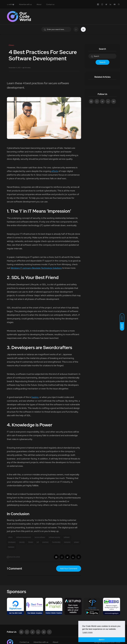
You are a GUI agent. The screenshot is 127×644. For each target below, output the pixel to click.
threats (31, 542)
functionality (56, 542)
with (11, 4)
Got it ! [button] (102, 640)
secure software (40, 537)
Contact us (50, 4)
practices (45, 542)
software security (54, 537)
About (39, 4)
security (22, 542)
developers (12, 542)
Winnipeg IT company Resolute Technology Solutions (36, 268)
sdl (38, 542)
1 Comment (14, 569)
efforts (55, 171)
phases (76, 542)
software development (24, 537)
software (67, 537)
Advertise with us (25, 4)
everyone (67, 542)
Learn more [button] (88, 632)
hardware (11, 547)
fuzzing (35, 397)
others (10, 537)
